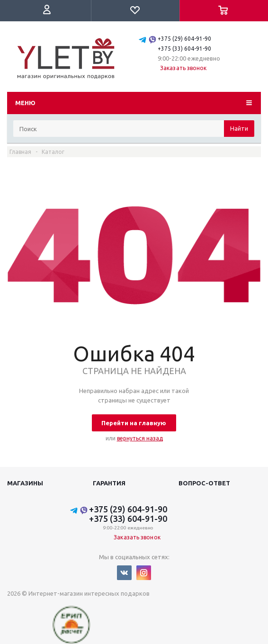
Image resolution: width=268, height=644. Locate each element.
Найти (239, 128)
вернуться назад (140, 438)
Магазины (25, 483)
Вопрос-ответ (204, 483)
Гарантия (109, 483)
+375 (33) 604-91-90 (184, 49)
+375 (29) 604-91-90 (184, 39)
